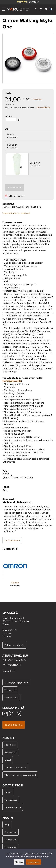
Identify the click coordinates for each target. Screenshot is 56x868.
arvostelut (28, 2)
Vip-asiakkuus (11, 800)
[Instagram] (12, 714)
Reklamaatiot (11, 752)
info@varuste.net (11, 665)
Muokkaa (19, 862)
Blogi (7, 825)
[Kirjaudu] (41, 9)
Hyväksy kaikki (33, 862)
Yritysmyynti (10, 690)
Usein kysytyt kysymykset (16, 682)
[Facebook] (5, 714)
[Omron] (15, 573)
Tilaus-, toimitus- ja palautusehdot (20, 775)
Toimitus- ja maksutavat (15, 767)
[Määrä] (11, 120)
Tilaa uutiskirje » (14, 725)
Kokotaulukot (10, 832)
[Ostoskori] (46, 9)
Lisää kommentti (12, 540)
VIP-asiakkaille (43, 107)
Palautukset (10, 745)
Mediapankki (10, 840)
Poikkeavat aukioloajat (15, 645)
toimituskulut (37, 99)
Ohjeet (8, 760)
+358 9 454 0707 (17, 660)
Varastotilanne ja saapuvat (16, 213)
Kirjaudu (8, 792)
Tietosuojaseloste (13, 807)
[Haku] (37, 9)
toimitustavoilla (12, 381)
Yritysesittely (10, 847)
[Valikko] (4, 9)
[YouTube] (18, 714)
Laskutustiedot (11, 697)
